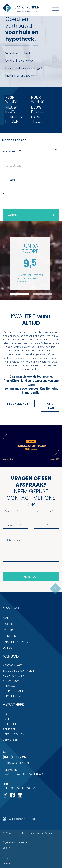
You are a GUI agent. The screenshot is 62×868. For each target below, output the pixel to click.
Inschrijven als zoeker (21, 75)
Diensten (9, 636)
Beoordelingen (19, 403)
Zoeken (31, 215)
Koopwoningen (13, 665)
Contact (8, 648)
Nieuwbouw (11, 681)
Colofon (7, 847)
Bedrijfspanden (15, 691)
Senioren (9, 729)
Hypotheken (12, 696)
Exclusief (10, 624)
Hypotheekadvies (15, 642)
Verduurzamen (14, 734)
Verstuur (31, 577)
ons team (50, 406)
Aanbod (8, 618)
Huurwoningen (14, 675)
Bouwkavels (12, 686)
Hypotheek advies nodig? (24, 68)
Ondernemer (12, 719)
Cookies (7, 858)
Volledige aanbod (18, 53)
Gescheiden (11, 724)
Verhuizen (10, 739)
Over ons (9, 630)
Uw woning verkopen (21, 60)
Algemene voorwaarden (15, 842)
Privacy (7, 853)
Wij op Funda (21, 819)
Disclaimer (8, 863)
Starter (9, 714)
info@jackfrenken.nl (18, 763)
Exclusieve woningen (18, 670)
